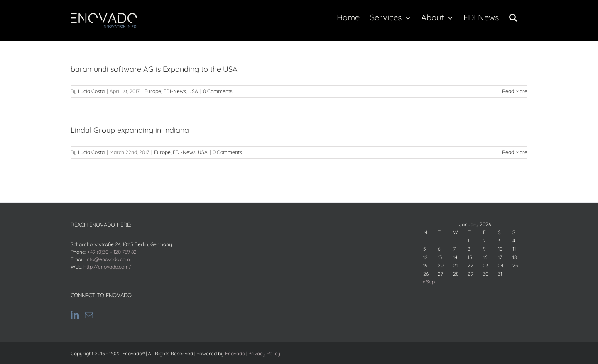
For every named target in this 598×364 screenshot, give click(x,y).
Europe (153, 91)
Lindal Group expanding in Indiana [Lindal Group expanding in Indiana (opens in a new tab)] (130, 130)
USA (193, 91)
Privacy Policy (264, 353)
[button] (513, 17)
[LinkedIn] (75, 315)
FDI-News (175, 91)
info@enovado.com (108, 259)
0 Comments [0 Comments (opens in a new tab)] (218, 91)
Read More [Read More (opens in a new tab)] (515, 91)
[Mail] (89, 315)
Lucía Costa (91, 91)
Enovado (235, 353)
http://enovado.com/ (107, 267)
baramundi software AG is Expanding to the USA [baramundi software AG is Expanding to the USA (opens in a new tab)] (154, 69)
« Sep (429, 282)
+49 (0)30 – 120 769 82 (112, 252)
